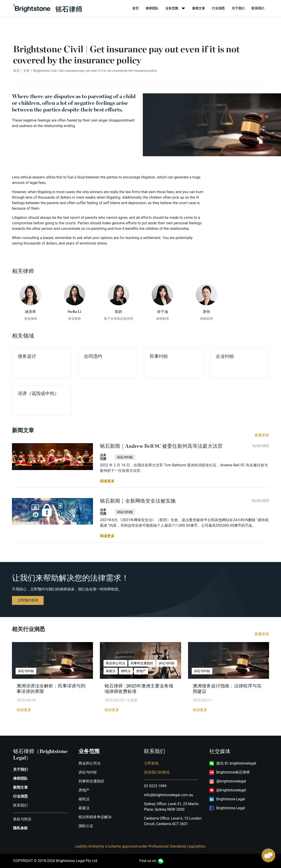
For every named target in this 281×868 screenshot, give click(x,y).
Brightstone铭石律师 (233, 772)
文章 (26, 71)
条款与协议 (22, 819)
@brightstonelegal (231, 781)
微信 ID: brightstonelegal (236, 763)
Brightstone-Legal (231, 799)
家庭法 (84, 808)
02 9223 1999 (155, 786)
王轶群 (132, 700)
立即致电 (151, 763)
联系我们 (258, 8)
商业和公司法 (90, 763)
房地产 (84, 790)
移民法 (84, 799)
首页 (135, 8)
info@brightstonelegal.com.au (169, 795)
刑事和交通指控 (91, 781)
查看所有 (262, 435)
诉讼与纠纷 (88, 772)
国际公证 (86, 826)
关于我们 (238, 8)
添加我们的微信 (157, 772)
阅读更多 (24, 710)
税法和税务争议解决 (95, 817)
